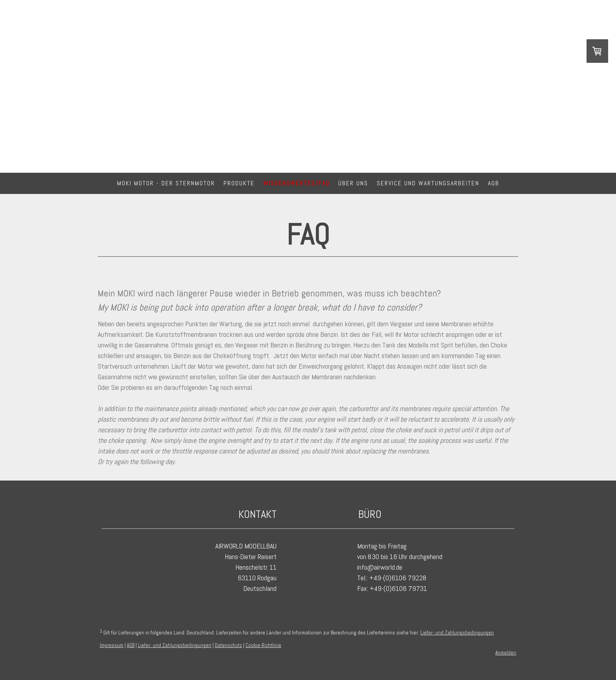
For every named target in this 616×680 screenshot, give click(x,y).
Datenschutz (228, 645)
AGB (494, 183)
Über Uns (353, 183)
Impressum (112, 645)
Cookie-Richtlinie (263, 645)
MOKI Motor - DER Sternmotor (166, 183)
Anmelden (506, 653)
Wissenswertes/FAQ (296, 183)
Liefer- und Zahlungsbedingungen (457, 633)
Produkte (239, 183)
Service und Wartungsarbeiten (428, 183)
